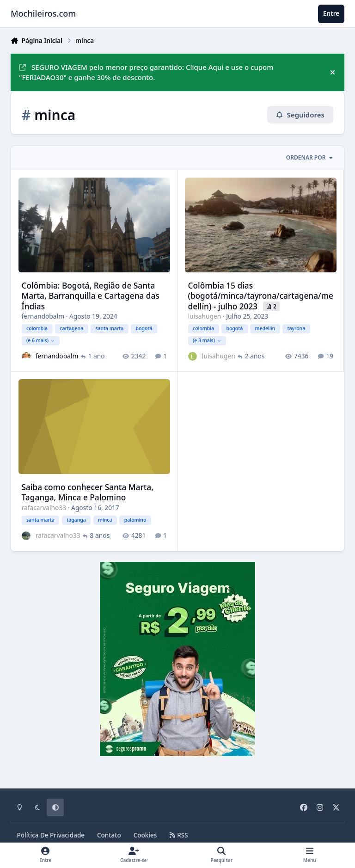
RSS (178, 835)
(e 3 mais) (207, 340)
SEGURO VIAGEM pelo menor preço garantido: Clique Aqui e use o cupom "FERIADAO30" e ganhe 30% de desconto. (146, 72)
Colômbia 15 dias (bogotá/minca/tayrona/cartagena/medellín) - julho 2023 (261, 295)
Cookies (145, 835)
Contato (109, 835)
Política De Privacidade (51, 835)
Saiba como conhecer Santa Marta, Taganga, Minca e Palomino (88, 492)
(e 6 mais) (40, 340)
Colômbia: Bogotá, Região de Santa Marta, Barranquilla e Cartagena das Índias (91, 295)
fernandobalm (43, 316)
